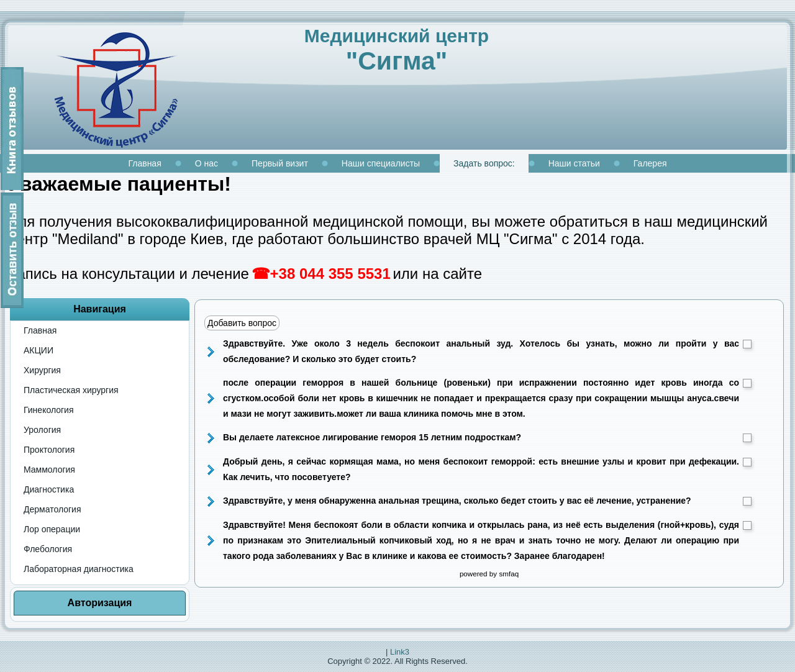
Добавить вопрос (242, 323)
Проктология (49, 450)
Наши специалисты (381, 163)
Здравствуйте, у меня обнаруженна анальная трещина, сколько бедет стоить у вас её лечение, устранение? (487, 501)
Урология (42, 430)
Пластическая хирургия (71, 390)
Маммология (49, 470)
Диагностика (49, 489)
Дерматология (52, 509)
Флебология (48, 549)
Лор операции (52, 529)
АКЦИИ (39, 350)
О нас (207, 163)
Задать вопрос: (484, 163)
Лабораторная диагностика (79, 569)
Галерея (650, 163)
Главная (144, 163)
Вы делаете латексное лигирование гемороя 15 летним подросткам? (487, 437)
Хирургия (42, 370)
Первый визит (280, 163)
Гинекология (49, 410)
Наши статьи (574, 163)
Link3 (400, 652)
